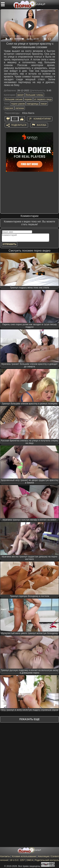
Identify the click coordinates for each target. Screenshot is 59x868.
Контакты (5, 856)
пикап (44, 104)
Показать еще (29, 719)
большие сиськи (14, 99)
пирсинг (9, 108)
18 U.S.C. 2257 (17, 860)
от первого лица (43, 99)
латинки (20, 108)
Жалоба (41, 125)
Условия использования (24, 856)
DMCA (30, 860)
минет (21, 95)
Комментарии (42, 119)
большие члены (34, 95)
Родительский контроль (47, 860)
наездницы (33, 104)
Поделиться (19, 125)
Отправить (10, 244)
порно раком (18, 104)
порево (28, 99)
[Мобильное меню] (3, 4)
